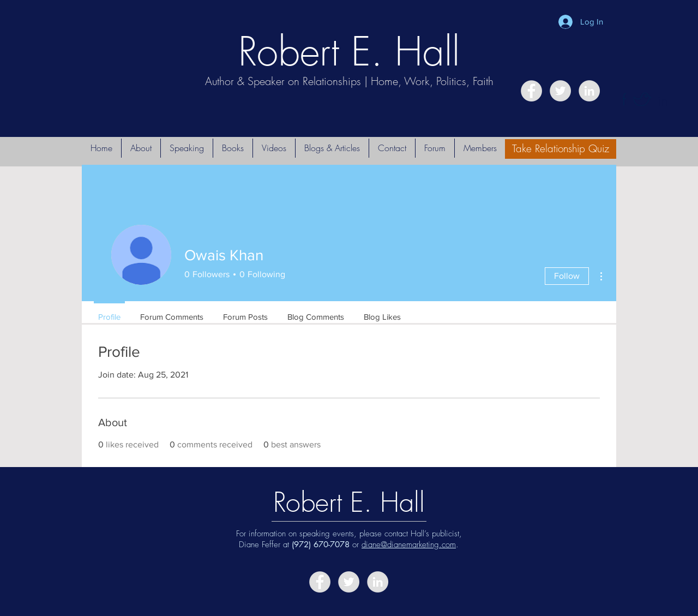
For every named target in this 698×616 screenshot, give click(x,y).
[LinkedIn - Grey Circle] (589, 91)
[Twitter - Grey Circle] (560, 91)
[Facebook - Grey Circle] (531, 91)
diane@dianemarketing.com (409, 545)
